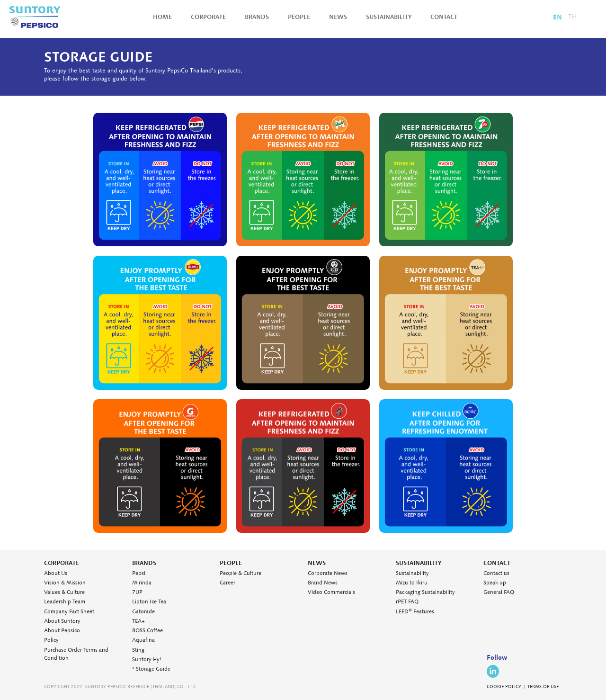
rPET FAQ (407, 602)
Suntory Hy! (147, 660)
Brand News (323, 583)
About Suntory (62, 621)
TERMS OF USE (543, 687)
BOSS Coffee (147, 631)
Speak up (495, 583)
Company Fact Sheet (69, 612)
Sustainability (389, 17)
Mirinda (142, 583)
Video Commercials (331, 592)
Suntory (35, 17)
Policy (51, 640)
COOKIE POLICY (504, 687)
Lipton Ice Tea (149, 602)
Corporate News (328, 573)
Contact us (496, 573)
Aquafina (143, 640)
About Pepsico (62, 631)
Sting (138, 650)
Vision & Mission (65, 583)
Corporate (208, 17)
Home (162, 17)
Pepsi (139, 573)
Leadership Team (65, 602)
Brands (257, 17)
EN (557, 17)
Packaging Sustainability (425, 592)
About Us (56, 573)
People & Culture (241, 573)
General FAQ (499, 592)
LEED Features (415, 612)
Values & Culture (64, 592)
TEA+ (138, 621)
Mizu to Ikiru (412, 583)
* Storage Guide (151, 669)
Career (227, 583)
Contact (444, 17)
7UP (137, 592)
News (338, 17)
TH (572, 17)
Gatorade (143, 612)
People (299, 17)
